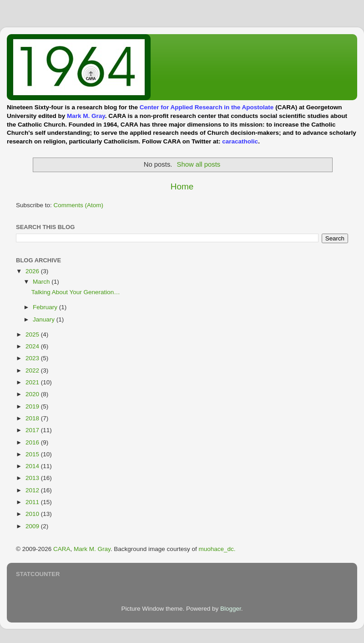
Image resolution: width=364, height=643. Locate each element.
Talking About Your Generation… (76, 292)
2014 (33, 466)
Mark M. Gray (86, 116)
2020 (33, 394)
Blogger (231, 609)
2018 (33, 418)
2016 (33, 442)
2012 (33, 490)
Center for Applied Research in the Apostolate (207, 107)
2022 (33, 370)
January (45, 319)
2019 (33, 406)
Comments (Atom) (79, 205)
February (46, 307)
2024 (33, 346)
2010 (33, 514)
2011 (33, 502)
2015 (33, 454)
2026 (33, 271)
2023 (33, 358)
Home (182, 186)
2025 (33, 334)
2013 (33, 478)
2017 (33, 430)
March (42, 282)
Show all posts (199, 164)
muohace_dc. (217, 549)
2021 (33, 382)
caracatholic (240, 141)
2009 (33, 526)
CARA (62, 549)
